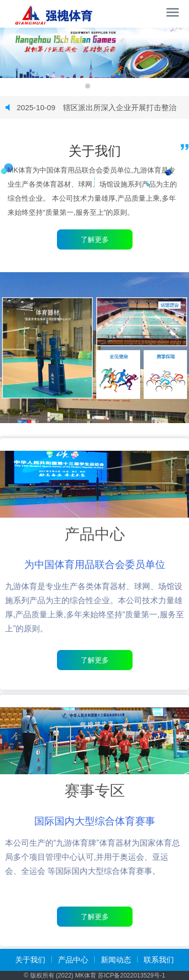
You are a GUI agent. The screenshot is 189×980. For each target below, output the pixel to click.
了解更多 (95, 660)
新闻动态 (116, 960)
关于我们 (30, 960)
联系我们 (159, 960)
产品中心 (73, 960)
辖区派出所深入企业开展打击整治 (97, 107)
